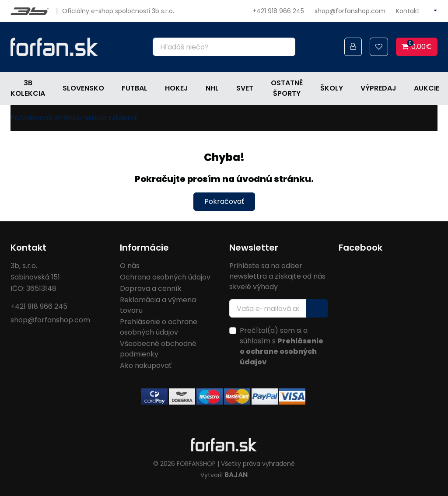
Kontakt (408, 11)
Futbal (135, 88)
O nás (130, 266)
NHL (212, 88)
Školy (332, 88)
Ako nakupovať (146, 365)
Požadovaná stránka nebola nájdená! (74, 118)
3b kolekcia (28, 88)
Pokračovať (224, 201)
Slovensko (83, 88)
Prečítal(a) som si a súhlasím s (282, 346)
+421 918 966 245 (278, 11)
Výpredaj (378, 88)
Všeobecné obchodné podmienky (158, 349)
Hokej (177, 88)
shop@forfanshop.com (350, 11)
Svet (245, 88)
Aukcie (427, 88)
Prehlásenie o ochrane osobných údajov (159, 327)
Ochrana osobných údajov (165, 277)
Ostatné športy (287, 88)
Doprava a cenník (151, 288)
